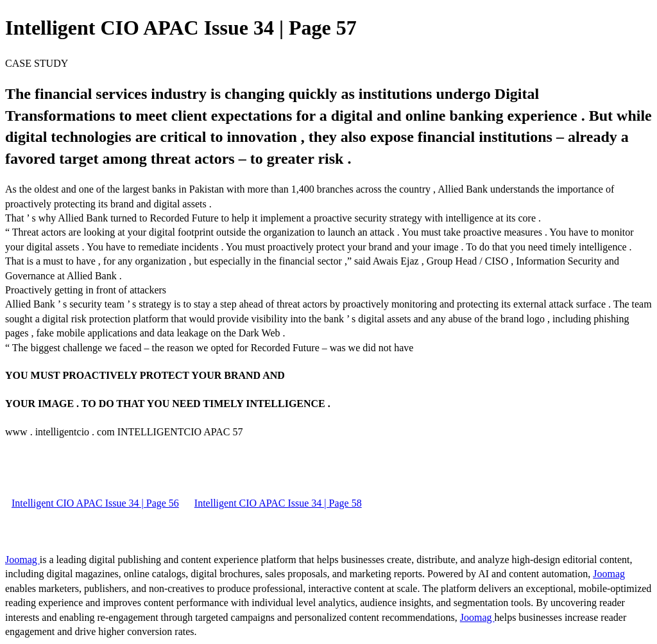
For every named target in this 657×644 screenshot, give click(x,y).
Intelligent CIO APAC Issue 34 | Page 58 (278, 503)
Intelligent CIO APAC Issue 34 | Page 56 (95, 503)
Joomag (22, 560)
